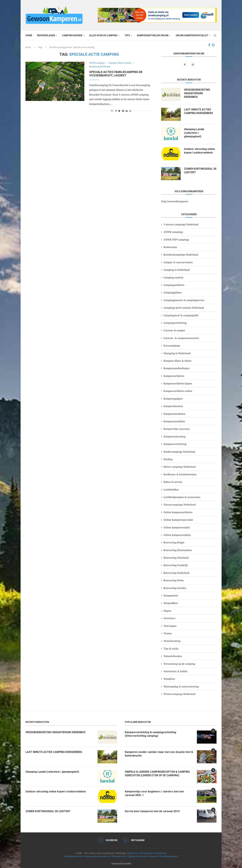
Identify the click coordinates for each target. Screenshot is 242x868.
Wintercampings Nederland (179, 694)
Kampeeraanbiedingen (100, 67)
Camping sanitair (174, 277)
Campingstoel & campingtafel (181, 315)
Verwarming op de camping (179, 664)
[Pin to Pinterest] (123, 111)
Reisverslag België (174, 542)
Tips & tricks (171, 649)
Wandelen (169, 679)
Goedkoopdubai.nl (169, 856)
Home (29, 35)
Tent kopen (170, 626)
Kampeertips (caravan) (177, 429)
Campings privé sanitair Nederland (184, 308)
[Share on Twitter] (119, 111)
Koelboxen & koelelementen (180, 474)
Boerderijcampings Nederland (181, 255)
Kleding (168, 459)
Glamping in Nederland (177, 353)
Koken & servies (173, 482)
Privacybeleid (146, 853)
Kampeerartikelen (174, 376)
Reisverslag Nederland (176, 573)
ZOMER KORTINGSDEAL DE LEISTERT (199, 171)
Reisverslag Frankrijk (176, 565)
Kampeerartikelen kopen (178, 383)
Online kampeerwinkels (177, 535)
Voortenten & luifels (175, 671)
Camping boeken (72, 35)
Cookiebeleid (160, 853)
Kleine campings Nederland (180, 467)
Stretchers (170, 618)
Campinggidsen (173, 292)
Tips (127, 35)
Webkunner (133, 853)
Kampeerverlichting (175, 444)
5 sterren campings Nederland (181, 224)
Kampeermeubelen (175, 414)
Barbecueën (170, 247)
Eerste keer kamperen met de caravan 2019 (152, 811)
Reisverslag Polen (174, 580)
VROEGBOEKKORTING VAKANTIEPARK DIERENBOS (197, 93)
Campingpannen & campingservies (184, 300)
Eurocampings (172, 346)
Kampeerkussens (173, 406)
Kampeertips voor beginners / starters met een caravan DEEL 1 (154, 793)
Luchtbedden (171, 490)
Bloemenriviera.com (138, 856)
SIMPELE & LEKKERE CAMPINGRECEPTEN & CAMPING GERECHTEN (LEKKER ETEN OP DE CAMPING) (158, 774)
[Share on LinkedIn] (127, 111)
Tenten (168, 633)
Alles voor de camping (103, 35)
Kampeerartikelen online (153, 35)
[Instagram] (213, 45)
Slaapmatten (171, 595)
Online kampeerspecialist (192, 35)
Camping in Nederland (177, 270)
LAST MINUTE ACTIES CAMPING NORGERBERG (199, 111)
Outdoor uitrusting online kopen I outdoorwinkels (200, 151)
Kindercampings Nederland (179, 452)
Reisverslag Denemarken (178, 550)
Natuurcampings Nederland (180, 505)
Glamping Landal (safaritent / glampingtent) (194, 133)
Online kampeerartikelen (178, 512)
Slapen (167, 611)
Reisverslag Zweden (175, 588)
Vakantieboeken (173, 656)
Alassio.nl (154, 856)
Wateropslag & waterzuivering (181, 686)
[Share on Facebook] (116, 111)
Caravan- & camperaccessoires (181, 338)
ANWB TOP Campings (176, 240)
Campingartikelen (174, 285)
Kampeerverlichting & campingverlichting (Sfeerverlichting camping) (150, 734)
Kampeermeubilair (174, 421)
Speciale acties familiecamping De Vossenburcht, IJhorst (116, 74)
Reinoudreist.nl (119, 856)
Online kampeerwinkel (177, 527)
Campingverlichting (175, 323)
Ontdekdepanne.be (73, 856)
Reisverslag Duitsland (176, 558)
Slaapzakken (171, 603)
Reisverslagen (46, 35)
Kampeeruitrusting (175, 436)
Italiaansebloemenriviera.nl (97, 856)
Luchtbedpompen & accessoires (182, 497)
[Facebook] (209, 45)
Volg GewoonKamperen (175, 201)
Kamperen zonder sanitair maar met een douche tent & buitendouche (159, 754)
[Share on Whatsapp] (130, 111)
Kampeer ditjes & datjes (121, 63)
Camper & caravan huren (178, 262)
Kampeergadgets (173, 399)
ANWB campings (97, 63)
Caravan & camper (174, 330)
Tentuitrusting (172, 641)
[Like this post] (112, 111)
